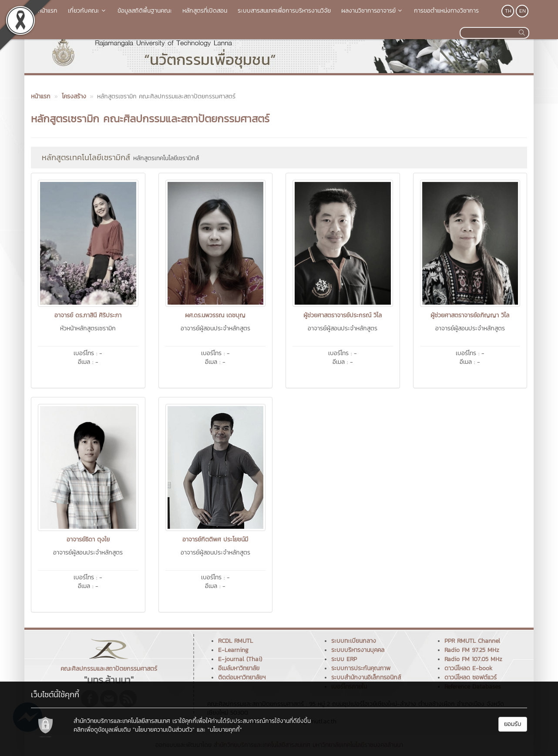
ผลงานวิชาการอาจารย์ (372, 11)
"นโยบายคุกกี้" (225, 730)
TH (508, 11)
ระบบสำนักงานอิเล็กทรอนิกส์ (366, 677)
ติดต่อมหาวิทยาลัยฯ (242, 677)
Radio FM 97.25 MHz (472, 650)
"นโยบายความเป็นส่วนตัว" (164, 730)
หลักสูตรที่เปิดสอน (205, 11)
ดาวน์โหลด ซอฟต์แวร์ (471, 677)
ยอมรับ (513, 724)
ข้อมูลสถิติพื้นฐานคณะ (145, 11)
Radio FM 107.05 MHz (473, 659)
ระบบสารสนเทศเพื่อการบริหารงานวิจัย (284, 11)
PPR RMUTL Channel (472, 641)
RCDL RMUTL (235, 641)
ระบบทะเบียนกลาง (354, 641)
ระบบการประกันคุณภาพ (361, 668)
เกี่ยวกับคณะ (87, 11)
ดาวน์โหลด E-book (468, 668)
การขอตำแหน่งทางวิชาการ (446, 11)
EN (523, 11)
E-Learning (233, 650)
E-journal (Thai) (240, 659)
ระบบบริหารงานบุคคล (358, 650)
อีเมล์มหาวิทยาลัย (239, 668)
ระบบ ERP (344, 659)
